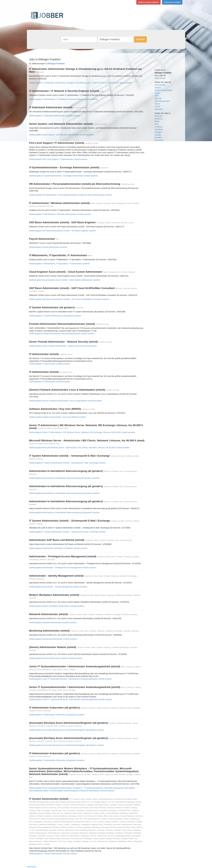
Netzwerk (159, 109)
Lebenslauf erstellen (172, 2)
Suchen (140, 39)
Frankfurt (158, 127)
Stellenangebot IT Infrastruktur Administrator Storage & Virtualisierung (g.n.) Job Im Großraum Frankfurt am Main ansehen (80, 83)
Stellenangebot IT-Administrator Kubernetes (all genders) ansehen (57, 715)
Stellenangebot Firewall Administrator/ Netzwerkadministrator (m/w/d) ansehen (62, 334)
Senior (157, 93)
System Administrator (164, 90)
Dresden (158, 138)
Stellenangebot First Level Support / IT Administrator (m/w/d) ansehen (58, 159)
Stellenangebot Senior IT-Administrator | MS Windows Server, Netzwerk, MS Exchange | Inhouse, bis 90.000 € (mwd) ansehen (82, 432)
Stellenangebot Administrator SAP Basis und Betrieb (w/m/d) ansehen (58, 548)
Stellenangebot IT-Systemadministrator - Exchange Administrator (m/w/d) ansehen (64, 176)
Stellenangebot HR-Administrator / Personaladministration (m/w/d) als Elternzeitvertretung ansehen (71, 195)
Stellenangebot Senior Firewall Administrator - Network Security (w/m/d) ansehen (63, 346)
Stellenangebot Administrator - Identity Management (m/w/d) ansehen (58, 587)
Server (157, 106)
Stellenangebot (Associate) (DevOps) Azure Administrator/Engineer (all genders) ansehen (67, 730)
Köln (157, 124)
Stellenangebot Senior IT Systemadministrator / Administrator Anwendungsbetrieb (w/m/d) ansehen (71, 699)
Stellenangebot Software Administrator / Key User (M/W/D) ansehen (58, 417)
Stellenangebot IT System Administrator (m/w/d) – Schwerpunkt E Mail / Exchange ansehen (67, 463)
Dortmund (159, 140)
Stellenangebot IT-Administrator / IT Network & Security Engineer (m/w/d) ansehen (64, 99)
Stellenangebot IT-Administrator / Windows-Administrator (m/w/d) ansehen (60, 214)
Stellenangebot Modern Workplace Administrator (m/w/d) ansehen (57, 606)
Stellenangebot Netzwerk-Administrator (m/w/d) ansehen (53, 622)
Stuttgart (158, 132)
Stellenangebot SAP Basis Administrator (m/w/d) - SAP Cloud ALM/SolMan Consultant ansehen (69, 299)
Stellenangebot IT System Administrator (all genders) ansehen (55, 316)
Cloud (157, 104)
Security (158, 98)
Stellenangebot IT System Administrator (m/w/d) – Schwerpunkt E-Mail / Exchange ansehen (67, 532)
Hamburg (159, 119)
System (158, 88)
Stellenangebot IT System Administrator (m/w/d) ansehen (53, 854)
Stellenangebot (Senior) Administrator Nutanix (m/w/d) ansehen (56, 658)
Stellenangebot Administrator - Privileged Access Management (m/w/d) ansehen (63, 568)
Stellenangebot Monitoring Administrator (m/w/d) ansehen (53, 639)
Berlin (157, 121)
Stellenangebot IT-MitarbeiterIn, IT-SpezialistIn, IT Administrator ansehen (59, 264)
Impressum (32, 867)
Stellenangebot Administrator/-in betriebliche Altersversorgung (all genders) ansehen (64, 478)
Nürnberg (159, 129)
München (159, 116)
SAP (157, 96)
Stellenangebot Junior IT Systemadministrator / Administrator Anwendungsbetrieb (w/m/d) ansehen (70, 679)
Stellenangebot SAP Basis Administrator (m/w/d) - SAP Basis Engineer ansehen (63, 231)
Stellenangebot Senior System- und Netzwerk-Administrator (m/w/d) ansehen (61, 135)
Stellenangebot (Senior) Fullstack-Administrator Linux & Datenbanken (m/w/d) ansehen (66, 401)
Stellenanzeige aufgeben (148, 2)
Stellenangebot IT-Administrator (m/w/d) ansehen (50, 364)
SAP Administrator (162, 101)
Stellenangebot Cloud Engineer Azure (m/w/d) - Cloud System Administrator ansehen (65, 280)
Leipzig (158, 135)
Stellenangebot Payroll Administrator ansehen (48, 247)
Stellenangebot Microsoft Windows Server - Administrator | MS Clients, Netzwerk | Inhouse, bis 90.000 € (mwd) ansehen (79, 448)
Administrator (160, 78)
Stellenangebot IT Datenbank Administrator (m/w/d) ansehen (54, 116)
